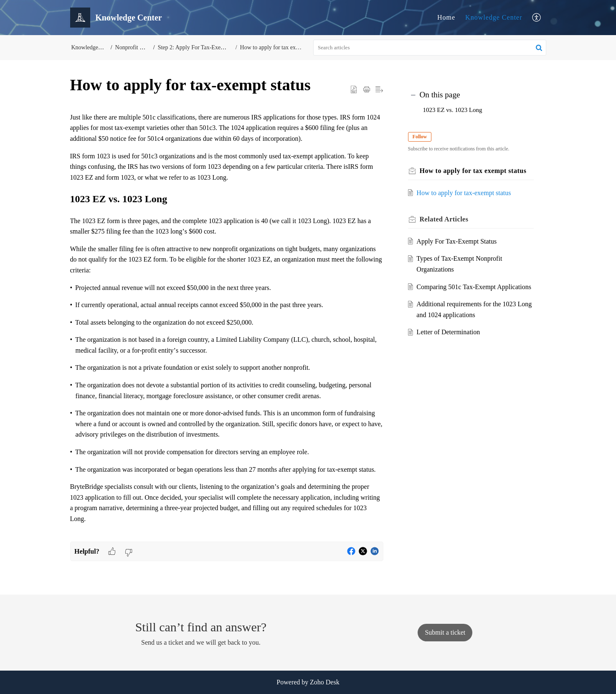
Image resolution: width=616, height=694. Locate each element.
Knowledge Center (494, 17)
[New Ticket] (445, 632)
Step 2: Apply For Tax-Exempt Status (204, 47)
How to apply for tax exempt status (279, 47)
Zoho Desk (325, 682)
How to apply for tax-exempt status (466, 193)
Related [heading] (446, 219)
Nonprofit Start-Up (138, 47)
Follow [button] (422, 137)
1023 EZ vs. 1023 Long (453, 110)
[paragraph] (227, 327)
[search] (430, 48)
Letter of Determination (450, 343)
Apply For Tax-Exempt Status (459, 241)
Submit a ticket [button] (445, 632)
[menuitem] (446, 18)
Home (446, 17)
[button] (537, 18)
